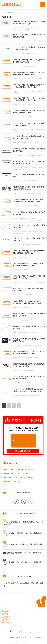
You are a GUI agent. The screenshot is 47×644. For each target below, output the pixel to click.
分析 (32, 478)
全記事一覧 (5, 614)
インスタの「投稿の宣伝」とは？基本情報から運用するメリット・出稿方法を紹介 (23, 523)
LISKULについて (7, 623)
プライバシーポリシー (28, 638)
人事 (24, 478)
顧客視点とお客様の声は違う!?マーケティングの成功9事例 (24, 553)
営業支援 (9, 482)
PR (14, 469)
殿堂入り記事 (6, 611)
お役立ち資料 (6, 617)
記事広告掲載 (6, 620)
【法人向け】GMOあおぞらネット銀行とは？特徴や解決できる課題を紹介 (23, 545)
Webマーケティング (27, 469)
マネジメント (24, 473)
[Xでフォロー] (24, 501)
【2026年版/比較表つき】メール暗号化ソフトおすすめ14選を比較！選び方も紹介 (23, 563)
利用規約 (12, 638)
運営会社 (18, 638)
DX (7, 469)
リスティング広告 (12, 478)
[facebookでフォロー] (16, 501)
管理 (19, 482)
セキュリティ (11, 473)
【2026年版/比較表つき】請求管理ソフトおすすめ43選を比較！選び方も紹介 (23, 534)
